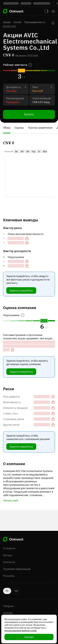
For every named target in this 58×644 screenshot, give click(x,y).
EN (16, 591)
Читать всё (11, 500)
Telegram (9, 606)
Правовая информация (17, 569)
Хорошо (29, 637)
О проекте (9, 548)
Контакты (9, 562)
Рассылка (9, 576)
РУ (7, 591)
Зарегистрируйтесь (21, 290)
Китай (17, 22)
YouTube (8, 613)
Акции (7, 22)
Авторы (8, 555)
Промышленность (35, 22)
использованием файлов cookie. (21, 631)
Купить (29, 114)
